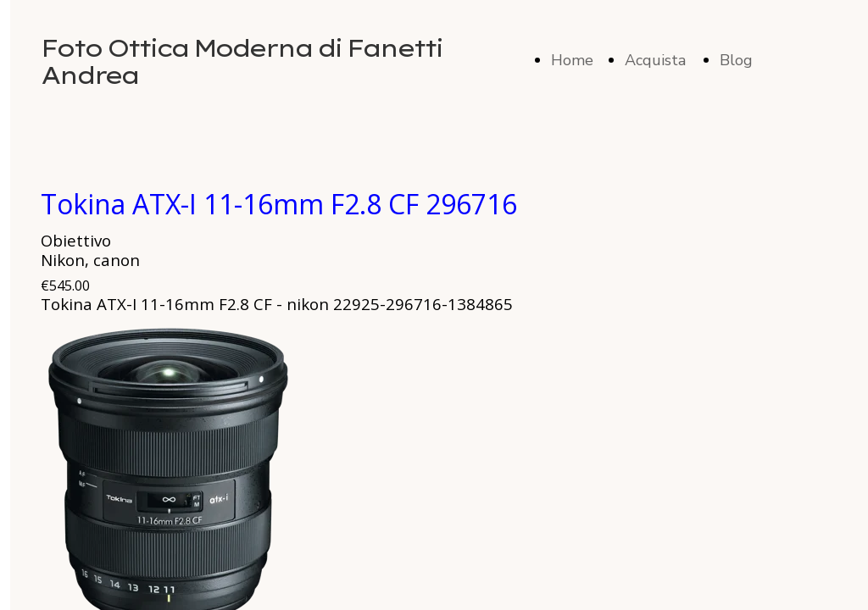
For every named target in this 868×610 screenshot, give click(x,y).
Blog (736, 60)
